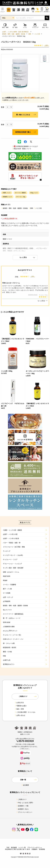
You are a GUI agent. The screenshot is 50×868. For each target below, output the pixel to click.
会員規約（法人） (23, 809)
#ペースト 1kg (21, 197)
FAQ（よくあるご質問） (25, 803)
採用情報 (42, 849)
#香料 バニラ (7, 193)
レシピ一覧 (22, 848)
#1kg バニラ (34, 193)
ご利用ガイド (21, 799)
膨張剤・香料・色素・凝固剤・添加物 (14, 34)
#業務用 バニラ (7, 197)
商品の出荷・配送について (22, 149)
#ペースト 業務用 (20, 193)
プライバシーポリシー (24, 812)
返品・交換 (19, 709)
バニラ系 (37, 34)
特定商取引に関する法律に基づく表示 (18, 849)
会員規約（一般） (23, 806)
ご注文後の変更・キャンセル (25, 712)
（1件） (47, 45)
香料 (30, 34)
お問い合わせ (20, 715)
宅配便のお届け (21, 706)
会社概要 (25, 785)
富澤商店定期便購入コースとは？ (25, 146)
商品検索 (14, 848)
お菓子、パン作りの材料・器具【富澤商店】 (16, 32)
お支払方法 (19, 703)
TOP (8, 848)
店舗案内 (34, 849)
